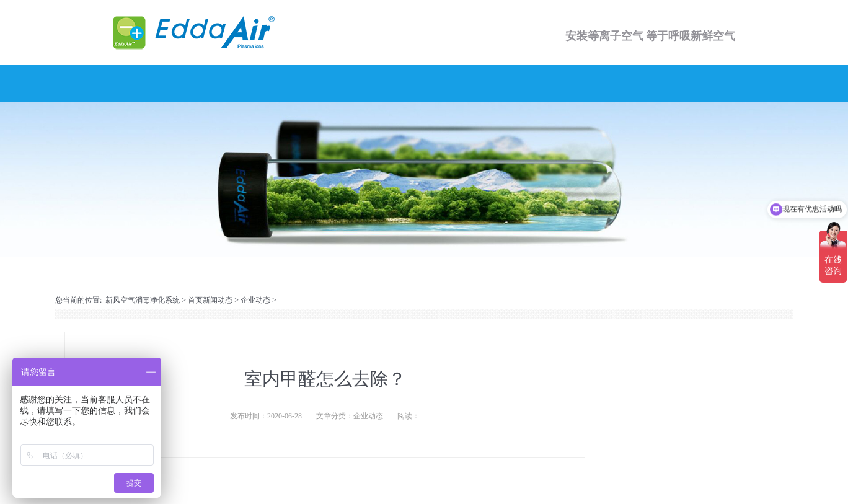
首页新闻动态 (210, 300)
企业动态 (255, 300)
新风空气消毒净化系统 (143, 300)
